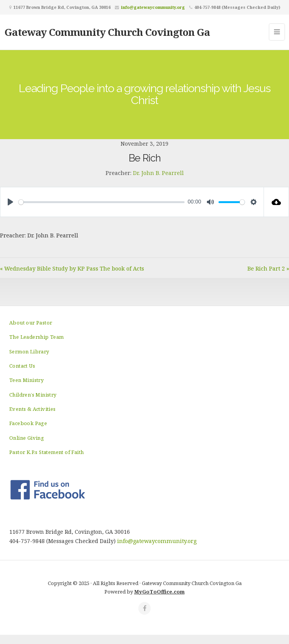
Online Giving (27, 438)
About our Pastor (31, 323)
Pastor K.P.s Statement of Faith (46, 452)
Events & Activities (33, 409)
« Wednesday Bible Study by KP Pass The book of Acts (72, 268)
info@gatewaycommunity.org (153, 7)
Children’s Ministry (33, 395)
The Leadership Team (37, 337)
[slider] (102, 202)
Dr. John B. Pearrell (158, 173)
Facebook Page (28, 423)
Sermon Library (29, 351)
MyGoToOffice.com (159, 592)
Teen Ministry (26, 380)
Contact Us (22, 366)
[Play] (10, 202)
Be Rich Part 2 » (268, 268)
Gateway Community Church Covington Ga (107, 32)
